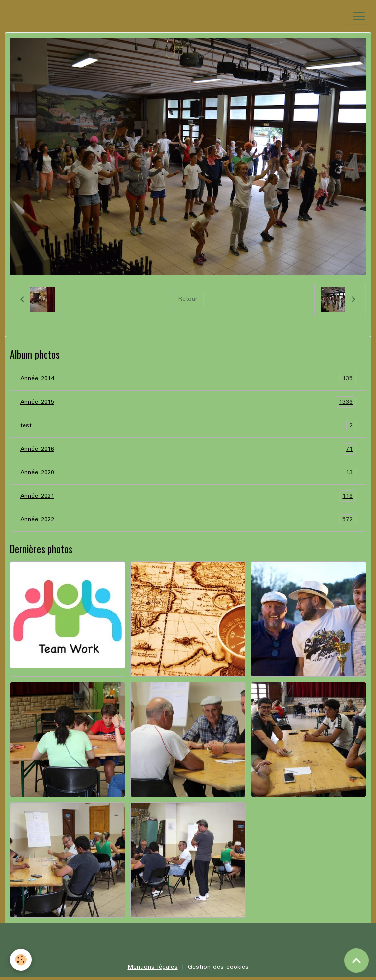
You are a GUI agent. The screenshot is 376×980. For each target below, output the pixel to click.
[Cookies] (21, 960)
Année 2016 (188, 449)
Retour (188, 299)
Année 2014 (188, 379)
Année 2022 (188, 520)
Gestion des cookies (218, 967)
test (188, 426)
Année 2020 (188, 473)
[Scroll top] (356, 960)
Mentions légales (153, 967)
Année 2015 (188, 402)
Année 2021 (188, 496)
